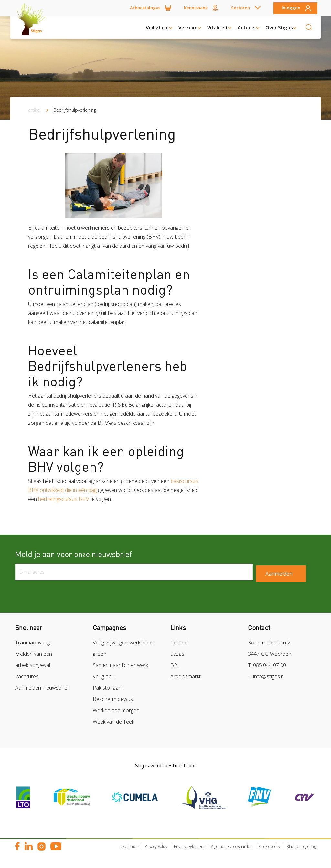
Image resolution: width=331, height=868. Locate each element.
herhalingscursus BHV (64, 499)
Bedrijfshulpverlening (75, 110)
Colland (179, 643)
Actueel (247, 27)
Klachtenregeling (301, 847)
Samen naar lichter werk (120, 665)
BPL (175, 665)
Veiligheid (157, 27)
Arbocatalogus (145, 8)
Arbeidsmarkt (186, 676)
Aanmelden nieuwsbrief (42, 688)
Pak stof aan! (108, 688)
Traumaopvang (32, 643)
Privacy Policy (156, 847)
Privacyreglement (189, 847)
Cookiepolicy (270, 847)
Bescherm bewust (114, 699)
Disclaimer (129, 847)
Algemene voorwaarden (232, 847)
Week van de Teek (113, 722)
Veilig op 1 (104, 676)
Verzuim (188, 27)
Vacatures (27, 676)
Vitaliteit (218, 27)
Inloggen (291, 8)
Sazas (177, 654)
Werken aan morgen (116, 710)
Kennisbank (196, 8)
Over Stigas (279, 27)
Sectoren (240, 8)
